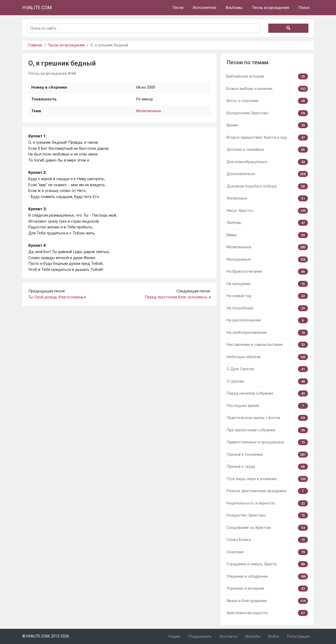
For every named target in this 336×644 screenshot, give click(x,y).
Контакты (228, 636)
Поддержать (200, 636)
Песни (178, 8)
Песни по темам (247, 62)
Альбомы (234, 8)
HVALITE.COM (37, 7)
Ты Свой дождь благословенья (57, 297)
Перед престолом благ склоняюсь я (178, 297)
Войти (274, 636)
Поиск (304, 8)
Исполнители (204, 8)
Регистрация (298, 636)
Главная (35, 45)
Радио (175, 636)
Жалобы (253, 636)
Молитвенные (149, 111)
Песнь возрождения (270, 8)
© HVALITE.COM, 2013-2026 (46, 636)
